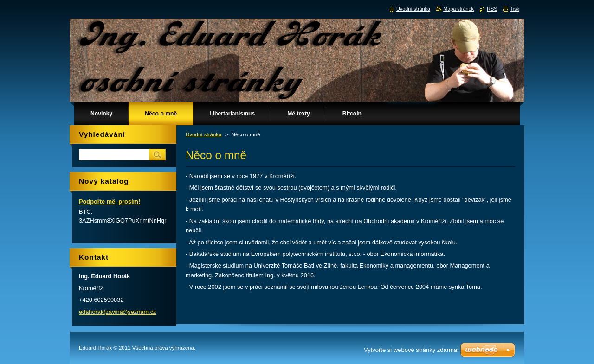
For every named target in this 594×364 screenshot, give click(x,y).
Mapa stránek (458, 9)
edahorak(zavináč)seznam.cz (117, 312)
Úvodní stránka (203, 134)
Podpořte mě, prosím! (110, 201)
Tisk (515, 9)
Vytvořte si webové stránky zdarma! (411, 350)
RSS (492, 9)
